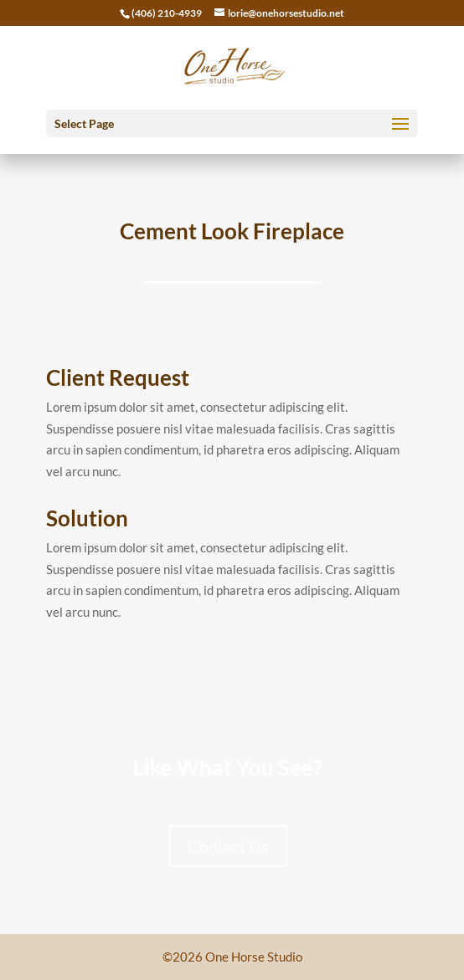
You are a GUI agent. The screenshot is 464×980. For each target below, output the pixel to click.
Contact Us (211, 846)
